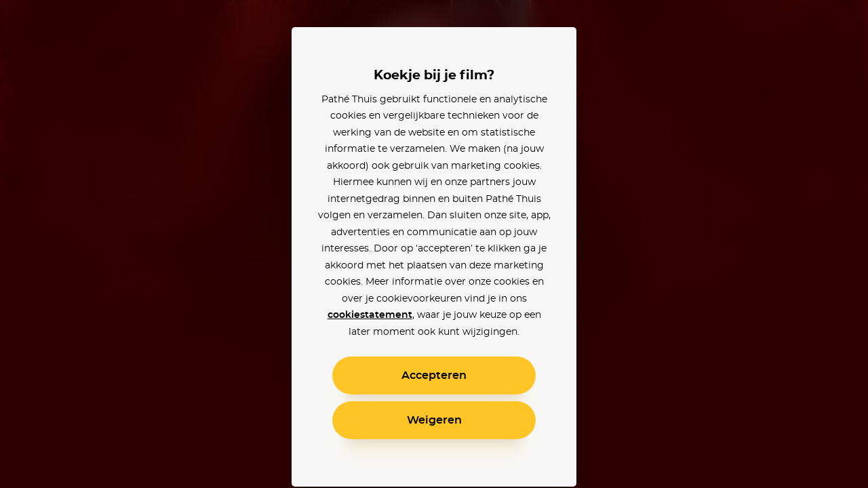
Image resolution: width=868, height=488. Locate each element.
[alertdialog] (434, 244)
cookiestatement (370, 315)
